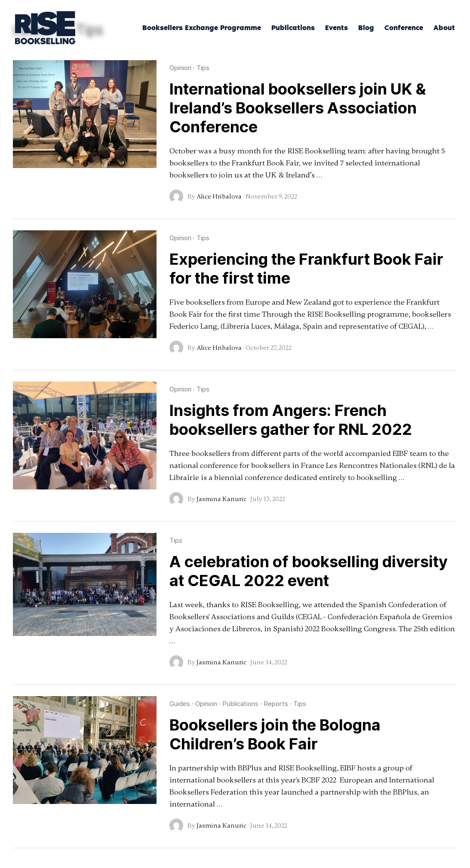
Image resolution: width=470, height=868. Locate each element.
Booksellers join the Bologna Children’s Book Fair (275, 734)
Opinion (180, 68)
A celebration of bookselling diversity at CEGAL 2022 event (309, 571)
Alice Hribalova (219, 196)
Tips (203, 68)
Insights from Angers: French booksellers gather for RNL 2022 (291, 420)
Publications (240, 704)
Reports (276, 704)
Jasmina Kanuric (221, 499)
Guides (180, 704)
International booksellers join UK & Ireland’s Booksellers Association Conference (298, 108)
